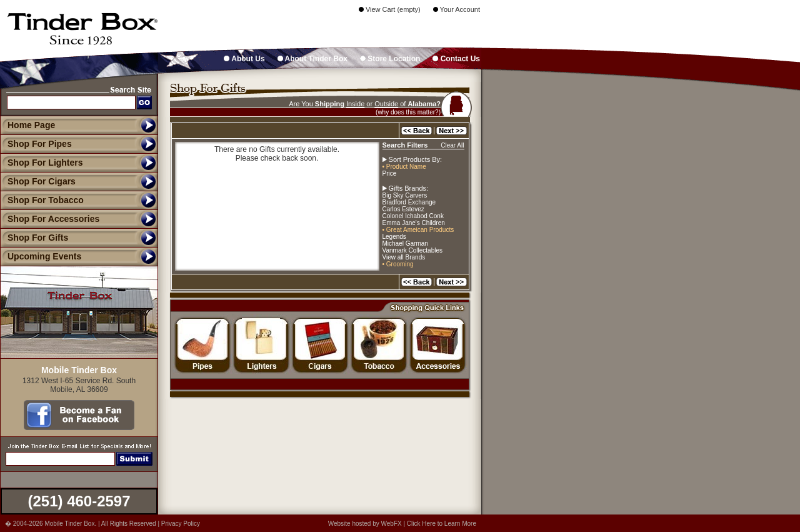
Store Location (390, 59)
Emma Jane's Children (414, 223)
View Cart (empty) (390, 9)
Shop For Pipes (36, 144)
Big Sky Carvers (405, 195)
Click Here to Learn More (442, 524)
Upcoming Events (41, 256)
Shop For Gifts (34, 238)
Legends (394, 237)
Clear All (452, 145)
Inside (355, 104)
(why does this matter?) (408, 112)
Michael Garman (405, 243)
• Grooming (398, 264)
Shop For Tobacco (42, 200)
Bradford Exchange (409, 202)
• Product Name (404, 167)
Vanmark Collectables (413, 250)
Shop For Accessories (50, 219)
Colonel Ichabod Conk (413, 216)
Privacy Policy (181, 524)
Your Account (457, 9)
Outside (386, 104)
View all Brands (404, 257)
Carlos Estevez (403, 209)
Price (390, 173)
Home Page (31, 125)
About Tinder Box (312, 59)
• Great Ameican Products (418, 230)
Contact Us (456, 59)
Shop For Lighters (42, 163)
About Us (244, 59)
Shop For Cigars (38, 181)
